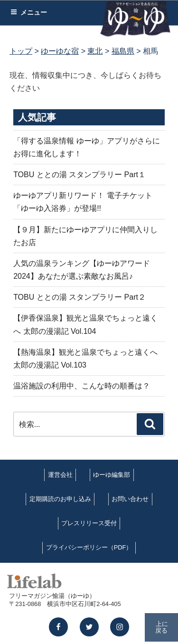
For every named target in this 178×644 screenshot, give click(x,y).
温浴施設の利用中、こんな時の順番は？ (82, 386)
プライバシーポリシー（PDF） (89, 547)
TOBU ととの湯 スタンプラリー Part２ (80, 297)
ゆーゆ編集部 (112, 475)
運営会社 (60, 475)
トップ (21, 51)
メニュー (29, 12)
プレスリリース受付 (89, 523)
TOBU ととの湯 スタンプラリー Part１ (80, 175)
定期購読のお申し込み (60, 499)
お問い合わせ (130, 499)
